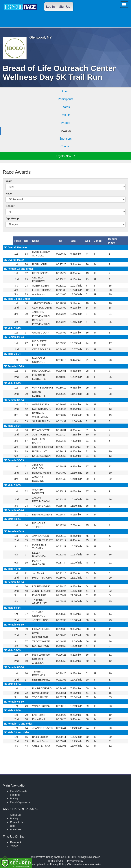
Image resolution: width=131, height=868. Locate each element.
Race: (9, 194)
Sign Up (65, 7)
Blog (13, 826)
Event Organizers (20, 802)
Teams (65, 107)
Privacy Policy (75, 861)
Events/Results (19, 791)
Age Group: (13, 218)
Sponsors (66, 139)
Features (15, 795)
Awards (66, 131)
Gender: (10, 206)
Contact (65, 146)
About (66, 91)
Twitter (14, 846)
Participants (66, 99)
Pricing (14, 798)
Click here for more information (85, 864)
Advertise (15, 829)
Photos (66, 123)
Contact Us (16, 822)
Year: (9, 181)
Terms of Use (55, 861)
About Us (15, 815)
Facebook (16, 842)
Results (65, 115)
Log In (50, 7)
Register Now (65, 156)
